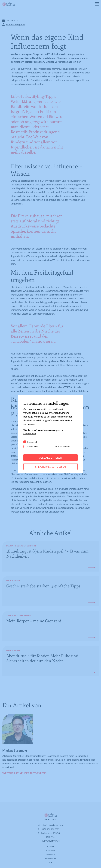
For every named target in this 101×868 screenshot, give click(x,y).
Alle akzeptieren (51, 458)
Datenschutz (30, 433)
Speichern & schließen (50, 467)
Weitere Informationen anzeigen (42, 430)
